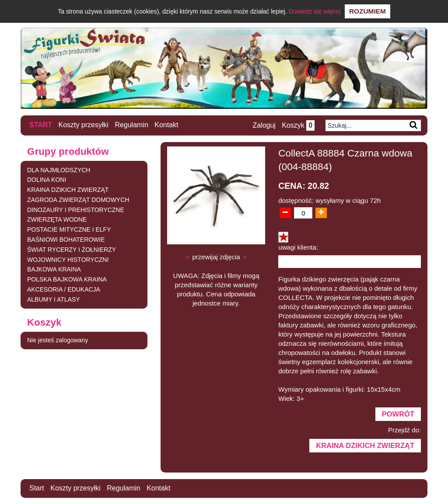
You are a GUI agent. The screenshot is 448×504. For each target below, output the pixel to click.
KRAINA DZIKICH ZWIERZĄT (68, 189)
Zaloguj (264, 125)
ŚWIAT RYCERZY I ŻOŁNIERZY (72, 249)
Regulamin (132, 125)
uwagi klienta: (298, 247)
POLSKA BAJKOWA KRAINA (67, 279)
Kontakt (167, 125)
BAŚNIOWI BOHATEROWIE (66, 239)
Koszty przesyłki (84, 125)
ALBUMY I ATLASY (54, 299)
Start (41, 125)
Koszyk (298, 125)
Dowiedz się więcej (315, 11)
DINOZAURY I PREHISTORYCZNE (76, 209)
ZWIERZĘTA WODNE (57, 219)
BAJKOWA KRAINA (54, 269)
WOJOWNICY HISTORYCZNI (68, 259)
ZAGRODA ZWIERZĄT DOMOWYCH (78, 199)
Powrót (398, 414)
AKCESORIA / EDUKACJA (64, 289)
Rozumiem (367, 11)
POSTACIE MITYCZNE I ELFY (69, 229)
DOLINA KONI (47, 179)
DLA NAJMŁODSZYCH (59, 170)
